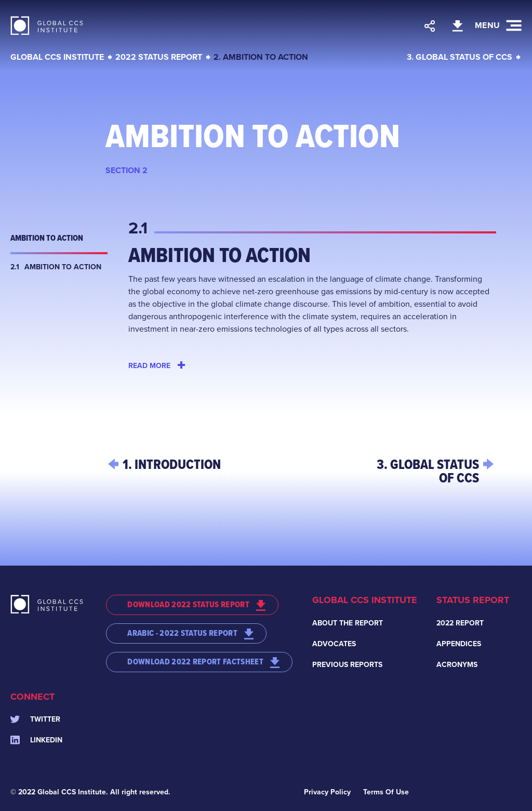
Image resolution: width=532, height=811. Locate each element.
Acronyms (457, 665)
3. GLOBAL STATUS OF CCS (460, 57)
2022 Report (460, 623)
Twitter (35, 719)
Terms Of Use (386, 792)
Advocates (334, 644)
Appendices (459, 644)
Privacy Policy (327, 792)
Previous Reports (347, 665)
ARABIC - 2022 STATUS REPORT (190, 633)
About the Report (348, 623)
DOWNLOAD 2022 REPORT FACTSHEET (203, 662)
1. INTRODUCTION (172, 464)
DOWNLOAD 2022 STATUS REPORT (196, 605)
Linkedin (36, 740)
